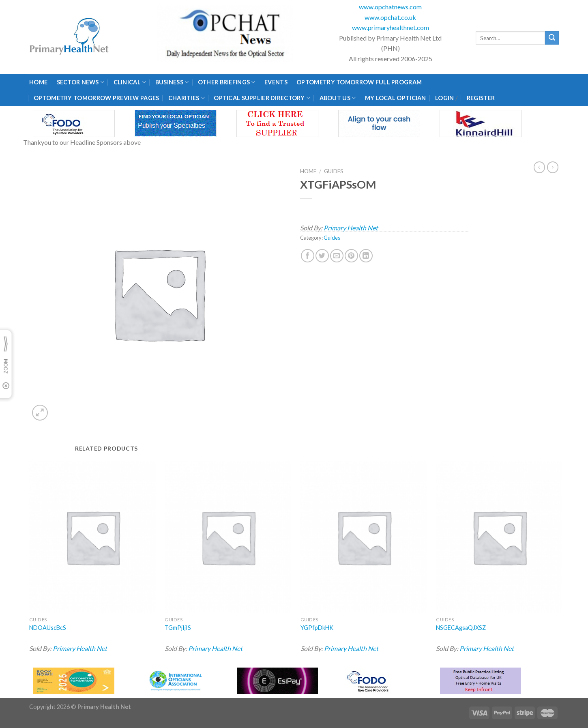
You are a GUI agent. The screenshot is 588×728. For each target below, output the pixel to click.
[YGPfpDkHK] (364, 537)
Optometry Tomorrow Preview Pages (96, 98)
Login (444, 98)
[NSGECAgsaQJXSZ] (499, 537)
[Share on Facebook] (308, 256)
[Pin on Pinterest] (351, 256)
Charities (187, 98)
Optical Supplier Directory (262, 98)
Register (481, 98)
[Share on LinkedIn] (366, 256)
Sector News (81, 82)
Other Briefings (227, 82)
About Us (338, 98)
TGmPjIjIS (178, 628)
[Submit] (552, 38)
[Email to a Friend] (337, 256)
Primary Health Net (351, 228)
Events (276, 82)
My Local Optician (396, 98)
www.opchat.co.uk (390, 17)
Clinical (130, 82)
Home (38, 82)
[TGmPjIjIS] (228, 537)
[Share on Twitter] (322, 256)
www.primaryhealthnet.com (391, 27)
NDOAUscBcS (48, 628)
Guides (334, 171)
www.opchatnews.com (390, 7)
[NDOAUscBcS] (92, 537)
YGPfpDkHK (317, 628)
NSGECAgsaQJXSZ (461, 628)
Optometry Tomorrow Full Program (359, 82)
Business (172, 82)
